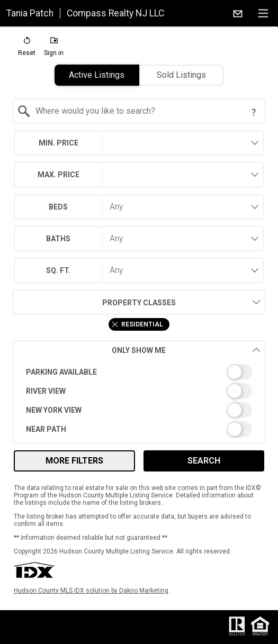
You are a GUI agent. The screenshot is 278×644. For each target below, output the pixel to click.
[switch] (139, 372)
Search (204, 461)
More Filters (74, 461)
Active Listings (97, 75)
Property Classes (94, 302)
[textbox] (145, 111)
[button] (27, 49)
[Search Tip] (254, 112)
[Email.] (238, 13)
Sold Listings (181, 75)
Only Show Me (186, 350)
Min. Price (59, 143)
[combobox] (139, 111)
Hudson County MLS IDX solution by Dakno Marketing (91, 591)
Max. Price (59, 175)
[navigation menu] (263, 13)
